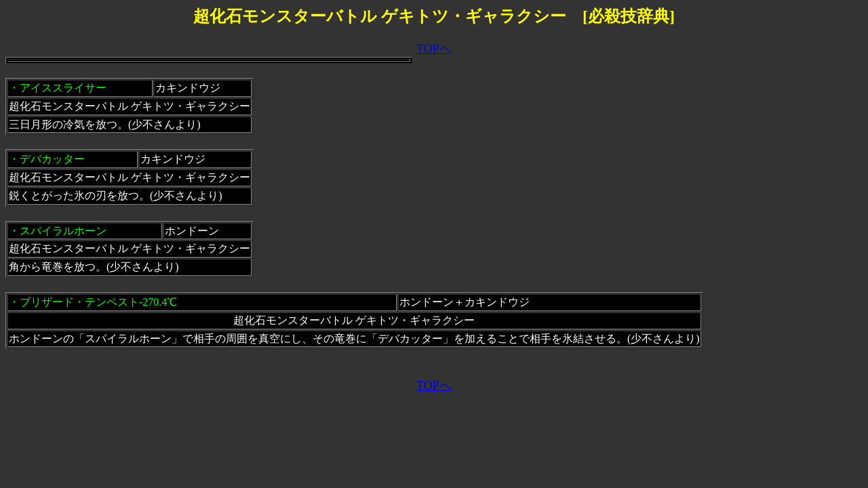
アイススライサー (63, 88)
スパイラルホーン (63, 231)
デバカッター (52, 159)
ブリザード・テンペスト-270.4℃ (98, 302)
